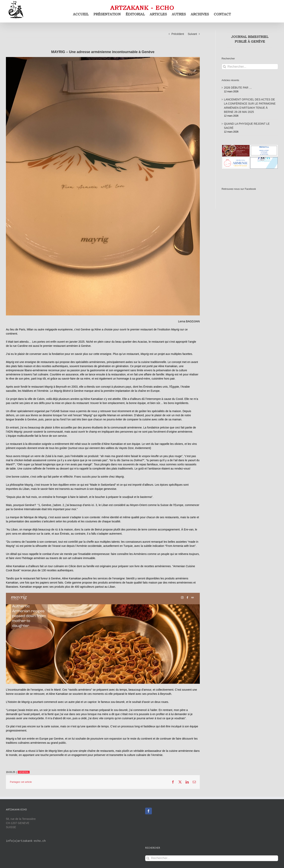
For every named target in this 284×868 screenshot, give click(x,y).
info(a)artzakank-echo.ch (26, 841)
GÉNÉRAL (24, 772)
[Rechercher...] (250, 67)
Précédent (178, 34)
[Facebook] (149, 811)
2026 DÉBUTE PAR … (238, 88)
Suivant (192, 34)
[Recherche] (225, 67)
